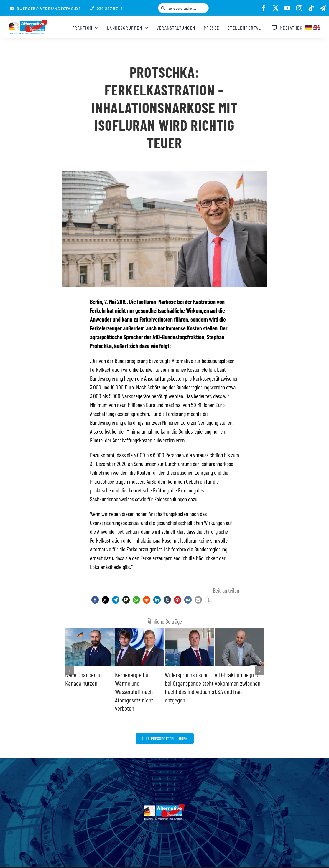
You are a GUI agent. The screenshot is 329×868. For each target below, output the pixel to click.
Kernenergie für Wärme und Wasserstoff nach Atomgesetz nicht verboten (134, 691)
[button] (95, 600)
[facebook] (264, 8)
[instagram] (299, 8)
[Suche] (163, 8)
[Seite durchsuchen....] (183, 8)
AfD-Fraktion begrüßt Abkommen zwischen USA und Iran (237, 683)
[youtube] (287, 8)
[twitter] (276, 8)
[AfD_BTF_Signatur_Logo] (28, 23)
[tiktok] (311, 8)
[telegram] (323, 8)
